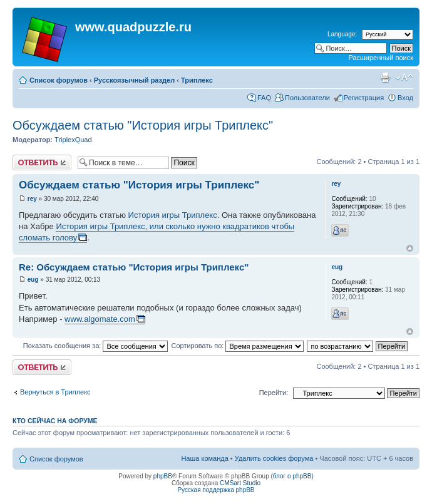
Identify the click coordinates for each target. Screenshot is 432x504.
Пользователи (307, 98)
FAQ (264, 98)
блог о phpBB (292, 476)
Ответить (42, 162)
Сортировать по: (237, 346)
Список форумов (59, 80)
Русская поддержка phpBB (216, 490)
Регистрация (364, 98)
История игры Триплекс (173, 215)
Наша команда (204, 458)
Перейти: (274, 393)
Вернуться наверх (410, 248)
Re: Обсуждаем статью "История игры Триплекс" (134, 267)
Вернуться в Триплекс (55, 392)
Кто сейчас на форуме (55, 421)
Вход (405, 98)
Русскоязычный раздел (134, 80)
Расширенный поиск (381, 58)
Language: (342, 34)
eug (33, 280)
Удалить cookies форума (274, 458)
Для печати (385, 78)
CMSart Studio (240, 483)
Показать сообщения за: (96, 346)
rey (32, 199)
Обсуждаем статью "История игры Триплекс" (143, 125)
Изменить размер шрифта (404, 78)
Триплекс (197, 80)
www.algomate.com (100, 319)
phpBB (163, 476)
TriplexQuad (73, 140)
